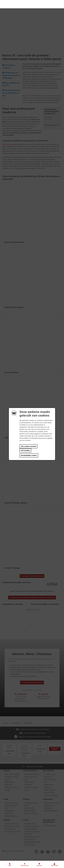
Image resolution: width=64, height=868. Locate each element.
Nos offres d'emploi (10, 824)
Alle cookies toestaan (28, 446)
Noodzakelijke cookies (29, 455)
